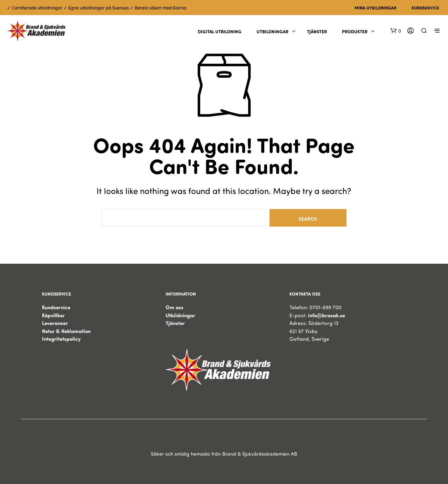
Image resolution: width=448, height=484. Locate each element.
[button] (396, 31)
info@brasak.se (327, 315)
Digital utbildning (220, 31)
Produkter (355, 31)
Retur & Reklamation (66, 331)
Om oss (174, 307)
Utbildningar (272, 31)
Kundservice (425, 8)
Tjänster (317, 31)
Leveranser (55, 323)
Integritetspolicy (61, 339)
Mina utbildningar (376, 8)
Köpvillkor (53, 315)
